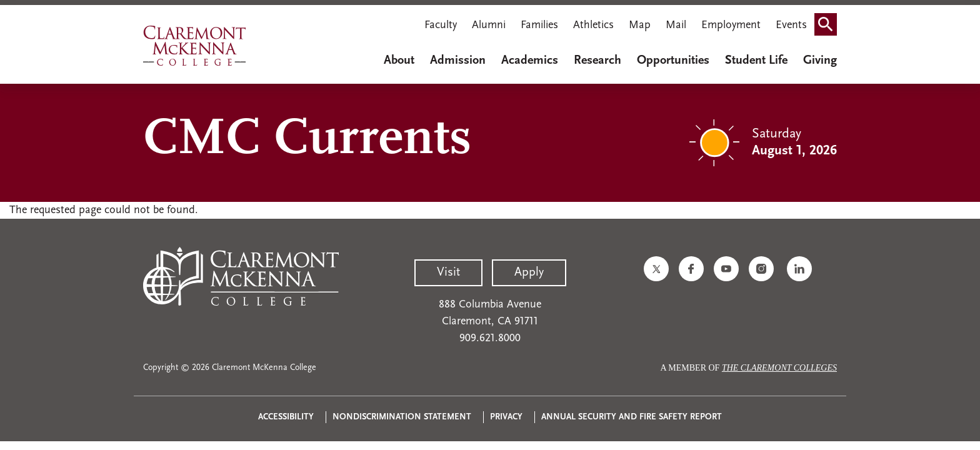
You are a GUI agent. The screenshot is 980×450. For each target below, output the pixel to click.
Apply (529, 272)
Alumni (489, 25)
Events (791, 25)
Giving (820, 61)
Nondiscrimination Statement (402, 417)
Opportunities (673, 61)
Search (829, 20)
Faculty (441, 25)
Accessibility (286, 417)
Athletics (593, 25)
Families (539, 25)
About (399, 61)
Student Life (756, 61)
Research (597, 61)
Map (640, 25)
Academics (530, 61)
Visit (448, 272)
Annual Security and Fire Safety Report (632, 417)
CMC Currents (307, 140)
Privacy (506, 417)
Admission (458, 61)
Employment (731, 25)
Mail (676, 25)
